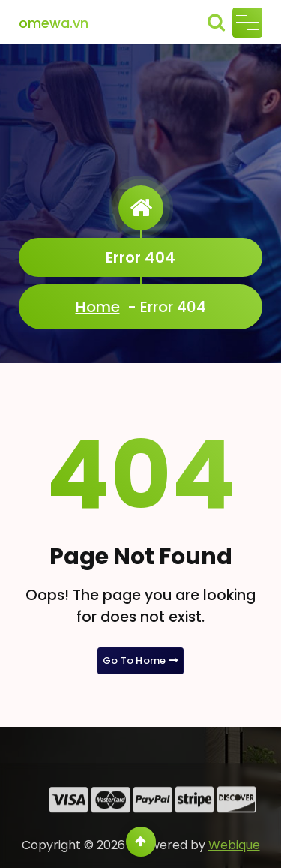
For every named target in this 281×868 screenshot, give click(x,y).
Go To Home (141, 661)
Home (98, 307)
